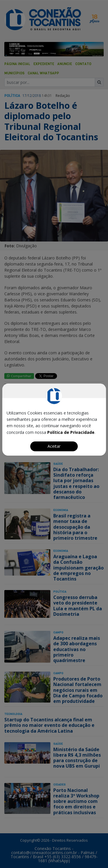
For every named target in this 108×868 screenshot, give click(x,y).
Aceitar (54, 446)
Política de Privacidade (71, 432)
